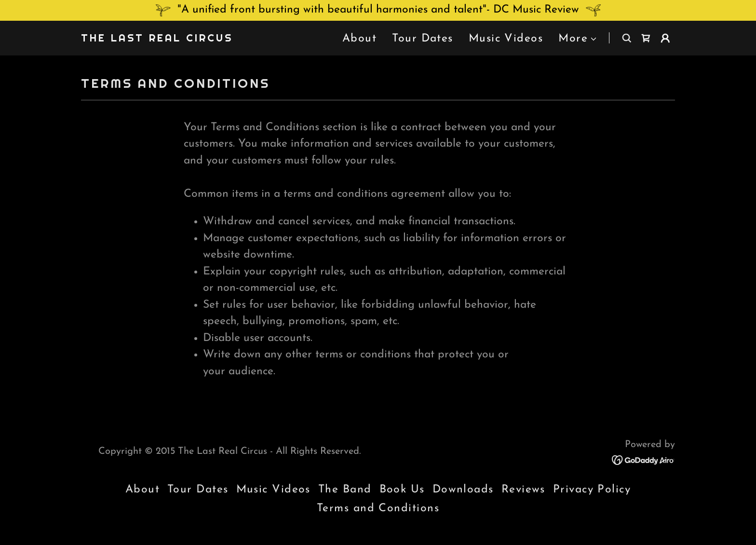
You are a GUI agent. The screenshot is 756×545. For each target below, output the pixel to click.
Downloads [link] (463, 490)
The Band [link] (345, 490)
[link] (157, 39)
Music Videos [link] (506, 39)
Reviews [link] (523, 490)
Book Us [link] (402, 490)
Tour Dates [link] (423, 39)
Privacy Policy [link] (592, 490)
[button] (578, 39)
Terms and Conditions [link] (378, 509)
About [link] (359, 39)
